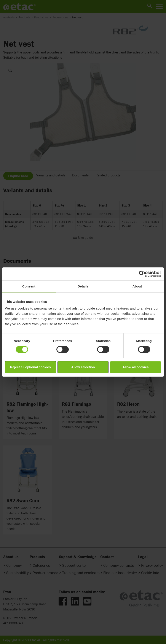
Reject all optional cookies (30, 367)
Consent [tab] (29, 286)
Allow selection (83, 367)
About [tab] (137, 286)
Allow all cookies (136, 367)
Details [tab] (83, 286)
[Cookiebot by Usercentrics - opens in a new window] (142, 274)
